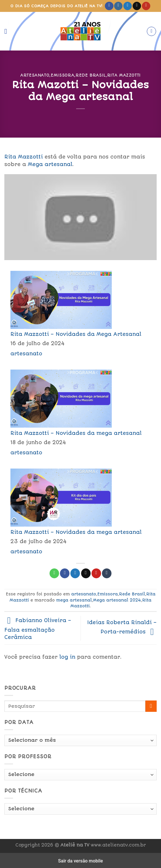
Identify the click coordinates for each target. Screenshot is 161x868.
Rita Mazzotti (124, 75)
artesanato (35, 75)
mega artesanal (74, 600)
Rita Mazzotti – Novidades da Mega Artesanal (76, 334)
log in (67, 657)
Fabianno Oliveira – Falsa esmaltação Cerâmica (38, 629)
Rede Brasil (91, 75)
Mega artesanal (50, 164)
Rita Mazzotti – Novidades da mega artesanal (76, 433)
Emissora (62, 75)
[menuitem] (80, 313)
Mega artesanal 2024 (117, 600)
